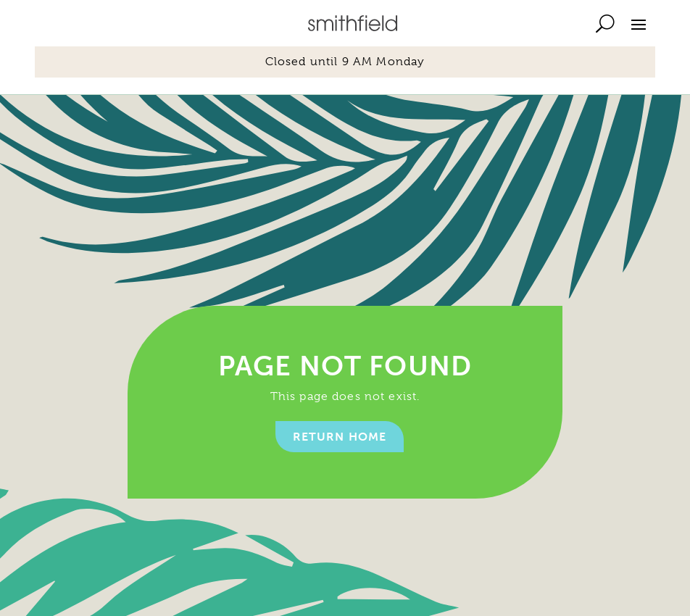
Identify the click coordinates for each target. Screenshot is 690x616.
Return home (340, 437)
